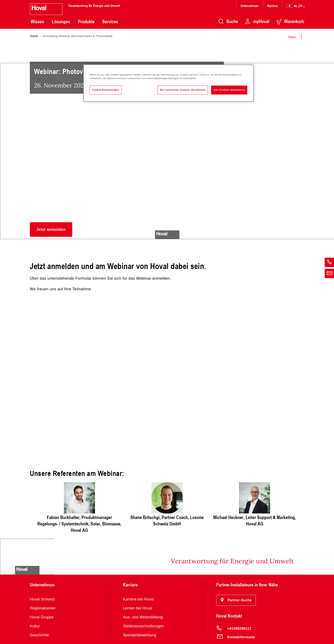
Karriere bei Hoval (138, 599)
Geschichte (39, 635)
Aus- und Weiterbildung (143, 617)
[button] (51, 230)
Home (34, 36)
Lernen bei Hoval (137, 608)
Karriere (273, 6)
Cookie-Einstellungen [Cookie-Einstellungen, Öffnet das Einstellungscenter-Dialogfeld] (106, 90)
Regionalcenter (43, 608)
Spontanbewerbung (140, 635)
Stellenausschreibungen (143, 626)
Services (110, 22)
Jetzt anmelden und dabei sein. (167, 385)
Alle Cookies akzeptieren (229, 90)
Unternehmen (250, 6)
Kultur (35, 626)
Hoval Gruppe (42, 617)
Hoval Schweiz (42, 599)
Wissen (37, 22)
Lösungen (61, 22)
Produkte (86, 22)
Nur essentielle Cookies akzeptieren (183, 90)
